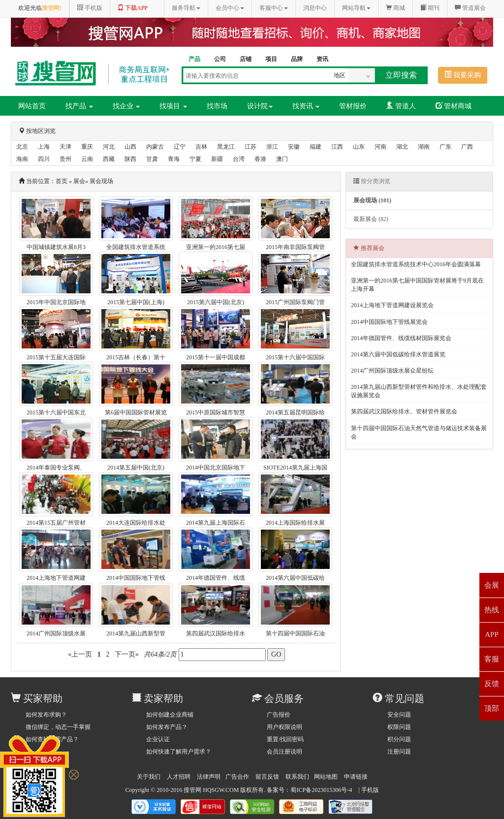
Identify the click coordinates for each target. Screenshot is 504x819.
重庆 (87, 147)
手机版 (370, 790)
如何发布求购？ (46, 715)
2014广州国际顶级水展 (56, 633)
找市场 (217, 106)
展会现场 (101, 181)
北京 (22, 147)
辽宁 (180, 147)
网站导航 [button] (356, 8)
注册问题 (399, 752)
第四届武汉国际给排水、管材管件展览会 (404, 411)
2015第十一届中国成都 (216, 357)
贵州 (65, 159)
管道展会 (470, 8)
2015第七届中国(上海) (136, 302)
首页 (62, 181)
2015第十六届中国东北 (56, 412)
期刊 (430, 8)
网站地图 (326, 777)
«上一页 (80, 654)
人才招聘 (179, 777)
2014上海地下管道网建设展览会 (392, 305)
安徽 (294, 147)
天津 (65, 147)
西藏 (109, 159)
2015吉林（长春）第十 (136, 357)
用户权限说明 (284, 727)
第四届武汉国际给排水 (216, 633)
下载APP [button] (133, 8)
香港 (260, 159)
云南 (87, 159)
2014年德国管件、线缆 (216, 578)
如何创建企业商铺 (170, 715)
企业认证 (158, 739)
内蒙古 (155, 147)
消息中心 (315, 8)
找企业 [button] (126, 106)
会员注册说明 (284, 752)
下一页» (126, 654)
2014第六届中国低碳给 (295, 578)
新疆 (217, 159)
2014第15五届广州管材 (56, 523)
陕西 (130, 159)
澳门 (282, 159)
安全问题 (399, 715)
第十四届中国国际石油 (295, 633)
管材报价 (353, 106)
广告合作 (237, 777)
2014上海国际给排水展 (295, 523)
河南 (380, 147)
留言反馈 (267, 777)
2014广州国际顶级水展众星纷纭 (392, 371)
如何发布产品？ (167, 727)
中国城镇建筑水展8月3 (56, 247)
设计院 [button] (260, 106)
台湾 (239, 159)
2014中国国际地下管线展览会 (389, 322)
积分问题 (399, 739)
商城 (395, 8)
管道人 (401, 106)
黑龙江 (226, 147)
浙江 (272, 147)
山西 (130, 147)
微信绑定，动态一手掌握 (58, 727)
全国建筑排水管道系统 (136, 247)
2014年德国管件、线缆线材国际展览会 (401, 338)
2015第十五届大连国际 (56, 357)
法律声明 (209, 777)
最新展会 (371, 219)
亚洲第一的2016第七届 (216, 247)
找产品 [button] (79, 106)
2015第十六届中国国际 (295, 357)
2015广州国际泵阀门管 (295, 302)
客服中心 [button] (274, 8)
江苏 (251, 147)
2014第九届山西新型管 (136, 633)
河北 (109, 147)
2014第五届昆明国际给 (295, 412)
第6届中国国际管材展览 (136, 412)
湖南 (424, 147)
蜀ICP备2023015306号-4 (321, 790)
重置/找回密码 (285, 739)
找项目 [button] (173, 106)
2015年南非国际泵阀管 (295, 247)
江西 (337, 147)
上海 (44, 147)
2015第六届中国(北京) (216, 302)
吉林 (201, 147)
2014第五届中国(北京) (136, 468)
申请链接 (356, 777)
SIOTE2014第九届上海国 (295, 468)
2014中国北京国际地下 (216, 468)
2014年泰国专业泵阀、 (56, 468)
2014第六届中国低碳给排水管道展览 (398, 354)
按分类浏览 (372, 181)
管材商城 (454, 106)
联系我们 (297, 777)
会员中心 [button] (230, 8)
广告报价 (279, 715)
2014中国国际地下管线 (136, 578)
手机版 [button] (90, 8)
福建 (315, 147)
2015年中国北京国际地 (56, 302)
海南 (22, 159)
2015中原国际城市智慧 (216, 412)
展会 (79, 181)
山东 (359, 147)
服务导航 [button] (186, 8)
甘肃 (152, 159)
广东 (445, 147)
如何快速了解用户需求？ (179, 752)
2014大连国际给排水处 (136, 523)
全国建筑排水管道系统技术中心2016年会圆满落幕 (416, 264)
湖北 (402, 147)
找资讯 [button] (306, 106)
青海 (174, 159)
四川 (44, 159)
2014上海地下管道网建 (56, 578)
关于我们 (149, 777)
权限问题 (399, 727)
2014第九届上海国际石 (216, 523)
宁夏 (195, 159)
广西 (467, 147)
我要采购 (463, 75)
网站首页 (32, 106)
